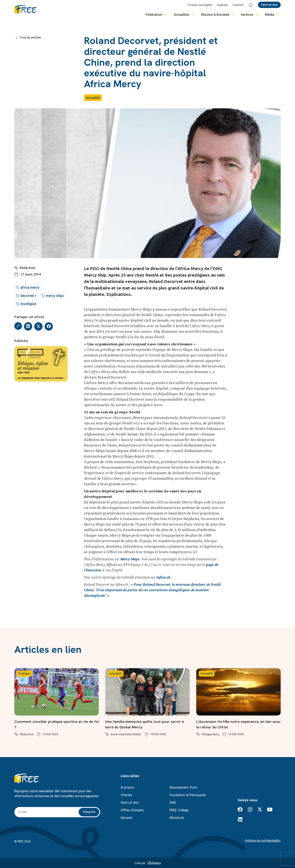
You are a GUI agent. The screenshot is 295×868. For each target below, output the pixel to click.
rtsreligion (28, 304)
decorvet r (28, 296)
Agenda (223, 5)
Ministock (177, 818)
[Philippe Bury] (198, 734)
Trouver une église (201, 5)
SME (173, 802)
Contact (239, 5)
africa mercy (30, 287)
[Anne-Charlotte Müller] (107, 734)
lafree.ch (163, 577)
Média (272, 15)
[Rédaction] (16, 267)
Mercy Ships (130, 559)
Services (250, 15)
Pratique (24, 674)
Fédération (157, 15)
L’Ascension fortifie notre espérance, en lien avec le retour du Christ (237, 724)
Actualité (93, 98)
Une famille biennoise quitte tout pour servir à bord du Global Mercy (144, 724)
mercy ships (55, 296)
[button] (29, 326)
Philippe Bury (210, 734)
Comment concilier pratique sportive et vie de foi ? (55, 724)
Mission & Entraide (218, 15)
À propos (128, 787)
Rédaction (28, 268)
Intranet (127, 818)
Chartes (126, 795)
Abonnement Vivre (183, 787)
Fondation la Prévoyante (188, 795)
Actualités (184, 15)
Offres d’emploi (132, 810)
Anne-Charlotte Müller (126, 734)
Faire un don (130, 802)
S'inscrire (88, 812)
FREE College (179, 810)
